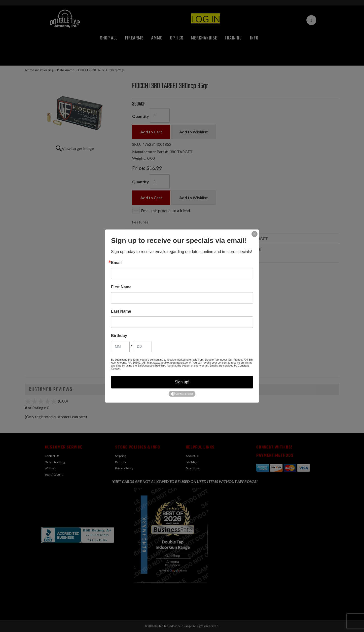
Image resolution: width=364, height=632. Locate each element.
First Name (121, 287)
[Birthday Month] (120, 346)
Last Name (121, 311)
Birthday (119, 336)
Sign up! (182, 382)
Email (116, 263)
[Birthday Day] (142, 346)
